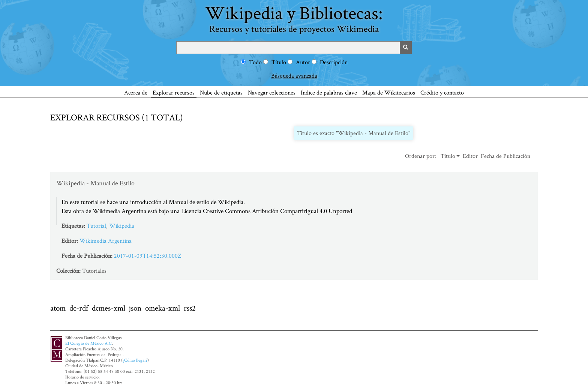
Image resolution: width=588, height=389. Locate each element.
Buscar (406, 48)
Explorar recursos (174, 92)
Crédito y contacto (442, 92)
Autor (303, 62)
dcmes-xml (109, 308)
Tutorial (96, 226)
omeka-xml (163, 308)
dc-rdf (79, 308)
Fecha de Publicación (505, 156)
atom (58, 308)
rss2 (190, 308)
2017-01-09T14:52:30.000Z (148, 256)
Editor (470, 156)
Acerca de (136, 92)
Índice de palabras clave (329, 92)
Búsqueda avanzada (294, 76)
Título (279, 62)
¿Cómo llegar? (135, 360)
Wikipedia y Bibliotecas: (294, 17)
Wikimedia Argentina (106, 241)
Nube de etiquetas (221, 92)
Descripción (334, 62)
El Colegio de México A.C (88, 343)
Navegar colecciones (272, 92)
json (135, 308)
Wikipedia (122, 226)
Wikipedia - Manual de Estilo (95, 183)
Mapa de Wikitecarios (389, 92)
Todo (255, 62)
